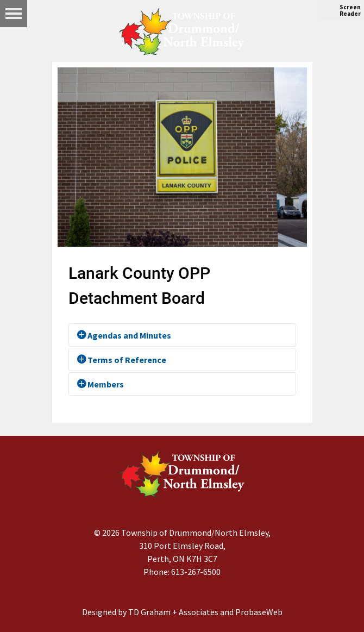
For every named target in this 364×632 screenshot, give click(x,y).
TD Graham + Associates (173, 612)
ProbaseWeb (259, 612)
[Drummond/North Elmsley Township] (182, 32)
